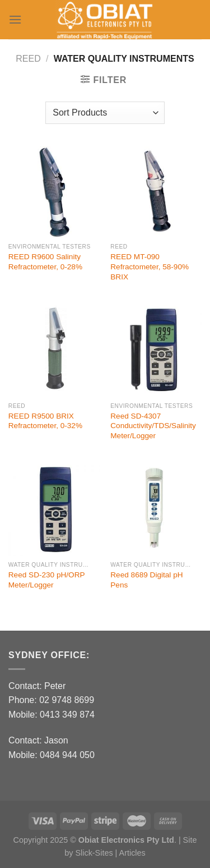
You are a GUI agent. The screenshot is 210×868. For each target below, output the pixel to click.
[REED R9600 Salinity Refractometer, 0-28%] (54, 192)
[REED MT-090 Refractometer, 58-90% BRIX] (156, 192)
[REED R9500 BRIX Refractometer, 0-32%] (54, 351)
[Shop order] (105, 113)
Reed (28, 59)
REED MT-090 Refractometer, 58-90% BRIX (150, 267)
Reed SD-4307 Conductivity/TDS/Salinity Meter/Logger (153, 426)
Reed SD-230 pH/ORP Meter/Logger (47, 580)
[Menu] (15, 19)
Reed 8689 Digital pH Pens (146, 580)
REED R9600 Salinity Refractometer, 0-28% (45, 262)
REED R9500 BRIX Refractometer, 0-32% (45, 421)
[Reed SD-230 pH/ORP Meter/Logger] (54, 510)
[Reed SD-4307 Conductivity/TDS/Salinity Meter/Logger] (156, 351)
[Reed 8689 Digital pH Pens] (156, 510)
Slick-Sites (94, 853)
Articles (132, 853)
